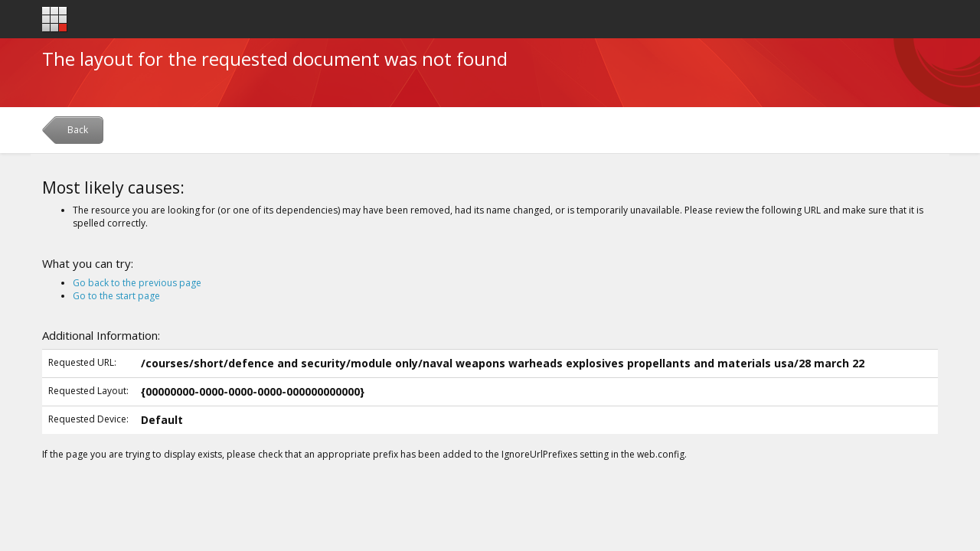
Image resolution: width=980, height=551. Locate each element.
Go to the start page (116, 296)
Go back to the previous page (137, 283)
